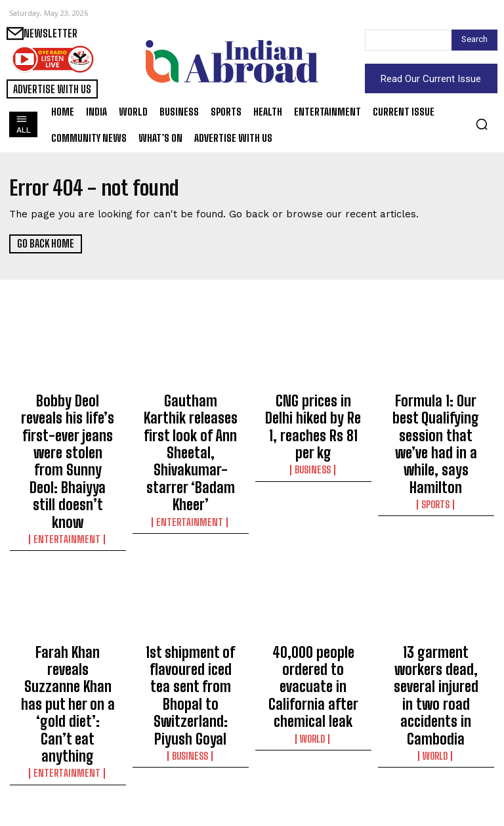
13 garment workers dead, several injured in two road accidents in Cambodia (436, 588)
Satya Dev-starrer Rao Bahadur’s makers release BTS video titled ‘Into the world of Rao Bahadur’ (313, 764)
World (313, 619)
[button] (482, 124)
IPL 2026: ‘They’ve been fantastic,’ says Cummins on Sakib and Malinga (191, 758)
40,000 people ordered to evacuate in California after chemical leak (313, 588)
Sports (436, 448)
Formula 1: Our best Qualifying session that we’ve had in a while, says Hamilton (436, 416)
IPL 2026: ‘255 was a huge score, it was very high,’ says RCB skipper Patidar (68, 758)
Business (313, 436)
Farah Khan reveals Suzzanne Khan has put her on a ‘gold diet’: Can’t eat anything (68, 588)
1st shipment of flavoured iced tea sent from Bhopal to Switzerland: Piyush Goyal (191, 594)
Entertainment (68, 460)
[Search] (474, 40)
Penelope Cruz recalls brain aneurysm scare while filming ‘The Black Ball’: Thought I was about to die (436, 764)
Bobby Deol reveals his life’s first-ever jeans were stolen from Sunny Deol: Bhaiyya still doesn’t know (68, 422)
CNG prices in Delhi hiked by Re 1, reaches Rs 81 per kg (313, 410)
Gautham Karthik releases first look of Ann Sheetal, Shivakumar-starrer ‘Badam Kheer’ (190, 422)
